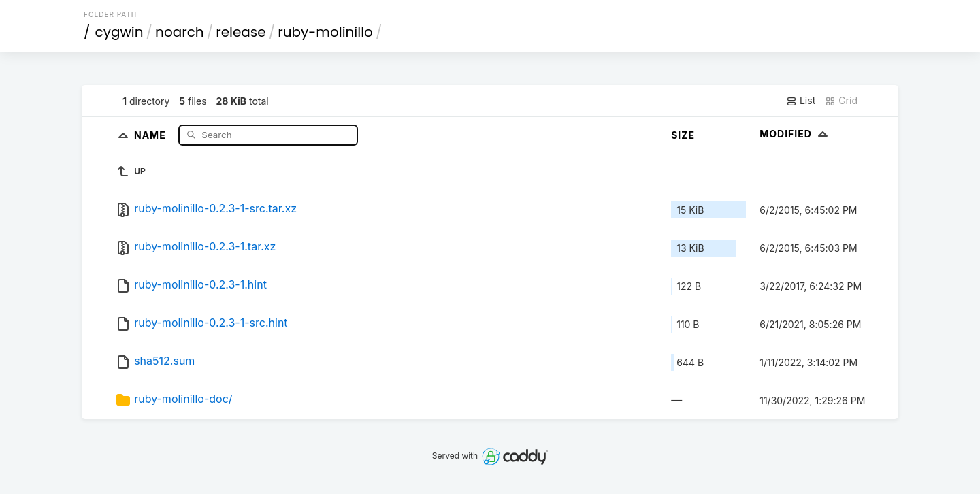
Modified (795, 134)
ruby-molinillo (325, 32)
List (801, 101)
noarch (180, 32)
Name (151, 134)
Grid (841, 101)
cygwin (119, 32)
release (241, 32)
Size (683, 135)
